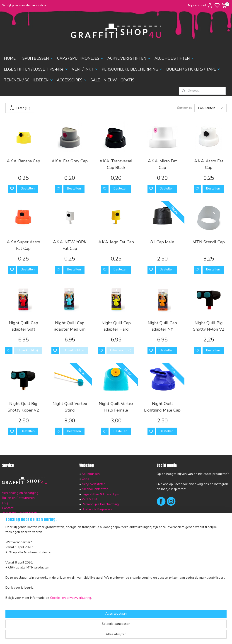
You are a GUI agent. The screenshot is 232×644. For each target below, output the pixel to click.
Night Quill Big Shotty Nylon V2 (209, 326)
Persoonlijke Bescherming (100, 504)
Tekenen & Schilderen (98, 514)
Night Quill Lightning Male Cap (162, 407)
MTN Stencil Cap (209, 242)
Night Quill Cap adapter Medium (70, 326)
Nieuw (86, 529)
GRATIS (127, 80)
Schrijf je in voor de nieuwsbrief (25, 5)
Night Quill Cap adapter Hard (116, 326)
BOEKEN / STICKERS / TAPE (193, 69)
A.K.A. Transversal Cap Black (116, 164)
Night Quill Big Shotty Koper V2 (23, 407)
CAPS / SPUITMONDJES (80, 58)
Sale (85, 524)
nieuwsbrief (39, 523)
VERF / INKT (85, 69)
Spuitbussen (91, 474)
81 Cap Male (162, 242)
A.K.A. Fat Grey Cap (70, 161)
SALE (95, 80)
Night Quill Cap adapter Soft (23, 326)
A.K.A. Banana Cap (23, 161)
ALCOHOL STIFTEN (174, 58)
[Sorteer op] (210, 108)
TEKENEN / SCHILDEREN (29, 80)
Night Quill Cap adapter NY (162, 326)
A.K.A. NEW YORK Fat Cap (70, 245)
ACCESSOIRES (72, 80)
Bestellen (28, 188)
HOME (10, 58)
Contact (8, 508)
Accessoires (91, 520)
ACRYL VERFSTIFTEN (129, 58)
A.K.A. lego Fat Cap (116, 242)
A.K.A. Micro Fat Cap (162, 164)
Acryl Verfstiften (94, 484)
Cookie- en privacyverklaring (71, 636)
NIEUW (110, 80)
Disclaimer (10, 518)
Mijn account (200, 5)
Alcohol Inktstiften (95, 489)
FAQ (5, 503)
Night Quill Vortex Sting (70, 407)
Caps (85, 479)
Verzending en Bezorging (20, 493)
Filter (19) (20, 108)
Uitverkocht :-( (28, 350)
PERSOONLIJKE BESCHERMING (132, 69)
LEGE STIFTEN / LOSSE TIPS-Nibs (36, 69)
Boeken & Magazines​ (97, 509)
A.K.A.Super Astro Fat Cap (23, 245)
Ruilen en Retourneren (18, 498)
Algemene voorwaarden (19, 513)
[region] (86, 601)
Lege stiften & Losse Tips (100, 494)
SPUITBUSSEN (38, 58)
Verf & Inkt (89, 499)
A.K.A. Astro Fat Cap (209, 164)
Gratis (86, 535)
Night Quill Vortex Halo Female (116, 407)
